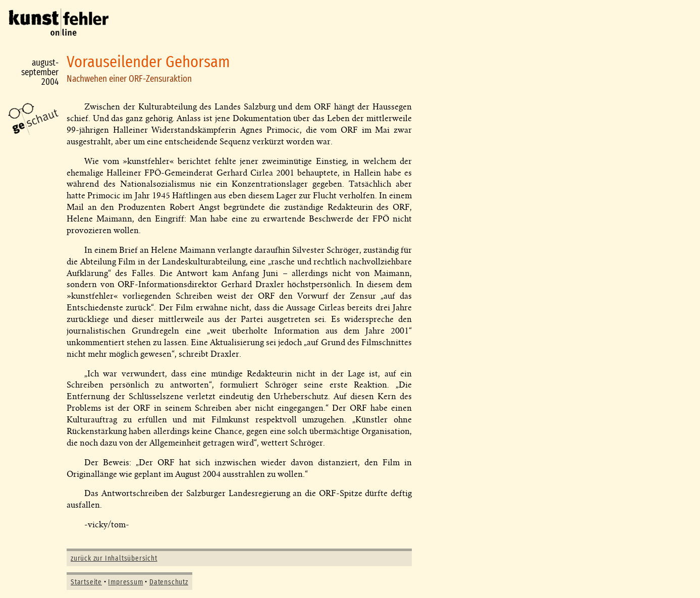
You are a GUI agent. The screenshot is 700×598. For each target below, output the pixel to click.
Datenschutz (169, 582)
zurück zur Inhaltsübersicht (114, 559)
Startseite (86, 582)
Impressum (125, 582)
